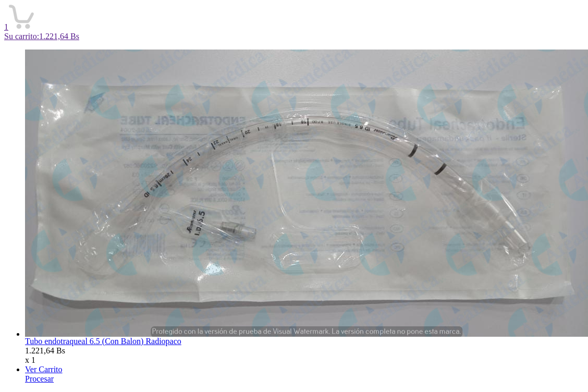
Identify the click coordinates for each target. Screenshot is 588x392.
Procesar (39, 379)
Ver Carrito (44, 369)
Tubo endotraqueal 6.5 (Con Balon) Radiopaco (103, 341)
